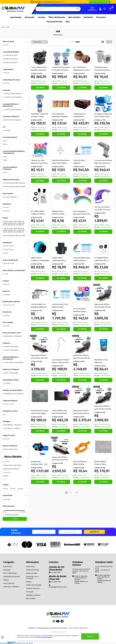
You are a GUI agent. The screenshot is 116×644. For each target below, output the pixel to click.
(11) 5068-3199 (55, 582)
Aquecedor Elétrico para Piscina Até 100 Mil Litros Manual (39, 357)
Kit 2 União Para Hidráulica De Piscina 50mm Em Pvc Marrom (82, 69)
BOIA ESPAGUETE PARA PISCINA (80, 463)
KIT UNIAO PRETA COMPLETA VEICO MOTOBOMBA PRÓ (102, 259)
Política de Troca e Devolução (32, 577)
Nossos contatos (32, 573)
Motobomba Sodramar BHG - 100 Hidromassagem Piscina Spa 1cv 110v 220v (39, 463)
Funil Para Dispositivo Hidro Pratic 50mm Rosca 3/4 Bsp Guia (61, 162)
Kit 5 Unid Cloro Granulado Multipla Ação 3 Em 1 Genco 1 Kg (60, 115)
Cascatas (41, 17)
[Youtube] (58, 622)
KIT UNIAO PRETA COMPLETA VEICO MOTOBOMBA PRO (38, 213)
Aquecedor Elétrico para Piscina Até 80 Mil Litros (60, 459)
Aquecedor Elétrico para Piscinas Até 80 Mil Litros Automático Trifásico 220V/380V (82, 357)
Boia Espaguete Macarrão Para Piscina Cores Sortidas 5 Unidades (82, 213)
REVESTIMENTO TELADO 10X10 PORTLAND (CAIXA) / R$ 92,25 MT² (103, 463)
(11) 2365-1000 (55, 572)
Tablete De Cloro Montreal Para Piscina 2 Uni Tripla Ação (40, 162)
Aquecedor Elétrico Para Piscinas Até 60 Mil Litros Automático (103, 306)
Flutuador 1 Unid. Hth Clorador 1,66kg (39, 115)
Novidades (88, 17)
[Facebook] (62, 622)
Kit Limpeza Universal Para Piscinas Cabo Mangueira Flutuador (103, 115)
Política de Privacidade (34, 585)
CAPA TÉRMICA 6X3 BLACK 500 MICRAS (60, 412)
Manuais (29, 582)
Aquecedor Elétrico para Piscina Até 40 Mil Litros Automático (82, 412)
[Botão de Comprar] (40, 88)
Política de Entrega (32, 570)
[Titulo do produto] (40, 57)
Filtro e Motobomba (57, 17)
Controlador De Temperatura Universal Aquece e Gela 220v (81, 115)
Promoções (101, 17)
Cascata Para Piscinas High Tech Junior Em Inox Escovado (103, 162)
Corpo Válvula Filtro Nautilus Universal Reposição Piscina (39, 69)
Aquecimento (16, 17)
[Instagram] (54, 622)
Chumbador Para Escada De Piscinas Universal (102, 69)
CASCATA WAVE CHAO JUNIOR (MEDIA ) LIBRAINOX (82, 259)
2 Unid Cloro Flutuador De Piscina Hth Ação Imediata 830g (61, 69)
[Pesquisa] (77, 9)
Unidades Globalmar (33, 588)
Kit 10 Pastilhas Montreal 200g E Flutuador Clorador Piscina (81, 310)
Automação (30, 17)
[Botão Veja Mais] (103, 329)
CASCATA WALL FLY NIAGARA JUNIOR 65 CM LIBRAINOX (39, 306)
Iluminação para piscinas (11, 577)
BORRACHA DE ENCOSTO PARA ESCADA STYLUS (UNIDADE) (59, 213)
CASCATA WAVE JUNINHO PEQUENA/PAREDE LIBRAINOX (81, 162)
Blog (68, 22)
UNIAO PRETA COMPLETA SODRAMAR (40, 259)
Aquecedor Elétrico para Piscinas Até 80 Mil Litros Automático (103, 408)
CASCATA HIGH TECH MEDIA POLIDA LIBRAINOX (60, 306)
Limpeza (6, 580)
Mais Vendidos (74, 17)
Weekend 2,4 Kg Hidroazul (101, 361)
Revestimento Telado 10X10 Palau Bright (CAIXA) (40, 412)
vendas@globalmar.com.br (58, 586)
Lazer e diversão (9, 583)
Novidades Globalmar (33, 595)
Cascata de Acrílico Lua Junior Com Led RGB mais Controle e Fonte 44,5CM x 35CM (103, 208)
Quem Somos (30, 567)
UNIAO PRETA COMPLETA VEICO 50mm (59, 259)
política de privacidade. (44, 637)
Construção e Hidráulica (11, 587)
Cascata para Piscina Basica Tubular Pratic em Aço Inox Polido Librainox (61, 361)
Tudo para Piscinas (54, 22)
